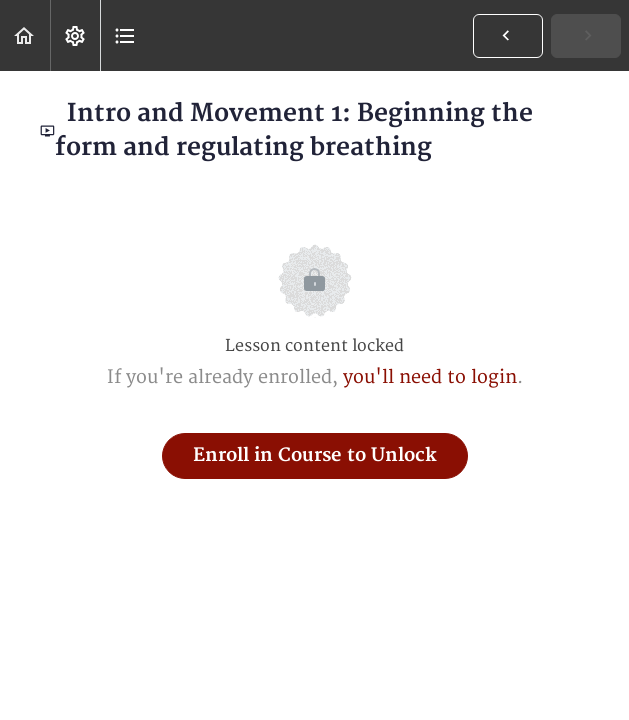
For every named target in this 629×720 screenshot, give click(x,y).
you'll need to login (430, 377)
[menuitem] (75, 35)
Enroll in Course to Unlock (315, 455)
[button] (25, 35)
